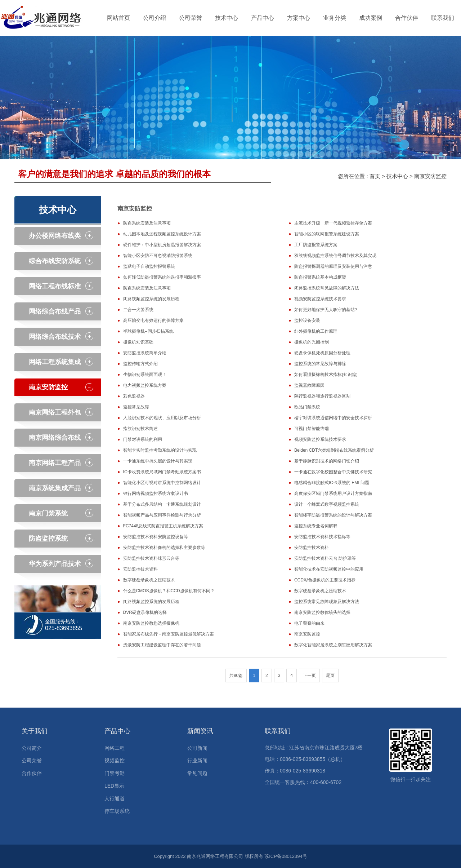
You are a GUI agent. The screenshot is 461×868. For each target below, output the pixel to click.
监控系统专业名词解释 (316, 526)
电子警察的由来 (309, 623)
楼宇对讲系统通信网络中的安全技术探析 (333, 418)
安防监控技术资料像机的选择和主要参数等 (164, 548)
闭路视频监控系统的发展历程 (151, 299)
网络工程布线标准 (55, 286)
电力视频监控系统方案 (145, 385)
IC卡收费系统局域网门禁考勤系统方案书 (162, 472)
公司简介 (32, 748)
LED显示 (114, 786)
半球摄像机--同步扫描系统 (148, 331)
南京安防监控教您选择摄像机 (151, 623)
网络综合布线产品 (55, 311)
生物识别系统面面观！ (145, 375)
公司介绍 (155, 18)
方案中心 (299, 18)
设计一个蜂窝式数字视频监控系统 (327, 504)
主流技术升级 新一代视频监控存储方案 (333, 223)
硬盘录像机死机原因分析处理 (322, 353)
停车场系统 (117, 811)
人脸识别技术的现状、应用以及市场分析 (162, 418)
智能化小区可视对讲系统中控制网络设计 (162, 483)
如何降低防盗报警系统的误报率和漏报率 (162, 277)
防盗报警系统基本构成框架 (320, 277)
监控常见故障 (136, 407)
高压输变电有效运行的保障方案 (153, 320)
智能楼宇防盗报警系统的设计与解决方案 (333, 515)
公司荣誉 (191, 18)
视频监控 (115, 761)
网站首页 (118, 18)
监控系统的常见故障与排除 (320, 364)
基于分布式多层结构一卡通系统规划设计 (162, 504)
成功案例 (371, 18)
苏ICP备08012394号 (286, 856)
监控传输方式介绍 (140, 364)
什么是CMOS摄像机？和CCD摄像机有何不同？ (169, 591)
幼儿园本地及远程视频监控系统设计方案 (162, 234)
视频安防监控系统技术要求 (320, 299)
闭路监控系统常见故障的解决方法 (327, 288)
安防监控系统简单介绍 (145, 353)
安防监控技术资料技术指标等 (322, 537)
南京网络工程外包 (55, 412)
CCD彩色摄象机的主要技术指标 (325, 580)
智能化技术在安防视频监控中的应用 (329, 569)
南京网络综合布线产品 (55, 440)
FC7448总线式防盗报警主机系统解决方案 (163, 526)
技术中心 (227, 18)
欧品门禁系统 (307, 407)
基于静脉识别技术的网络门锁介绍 (327, 461)
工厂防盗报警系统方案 (316, 245)
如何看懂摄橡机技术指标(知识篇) (326, 375)
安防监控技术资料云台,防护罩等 (325, 558)
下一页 (309, 676)
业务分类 (335, 18)
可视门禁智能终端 (312, 429)
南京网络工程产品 (55, 463)
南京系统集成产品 (55, 488)
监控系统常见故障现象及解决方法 (327, 602)
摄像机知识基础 (138, 342)
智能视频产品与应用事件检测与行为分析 (162, 515)
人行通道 (115, 798)
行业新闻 (197, 761)
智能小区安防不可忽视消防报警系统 (158, 256)
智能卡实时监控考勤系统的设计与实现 (160, 450)
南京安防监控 (430, 176)
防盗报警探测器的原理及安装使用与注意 (333, 266)
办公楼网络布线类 (55, 236)
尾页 (330, 676)
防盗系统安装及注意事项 (147, 223)
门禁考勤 (115, 773)
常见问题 (197, 773)
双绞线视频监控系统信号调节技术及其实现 (335, 256)
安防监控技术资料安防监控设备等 (156, 537)
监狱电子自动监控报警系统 (149, 266)
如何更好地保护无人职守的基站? (326, 310)
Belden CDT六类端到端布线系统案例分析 (334, 450)
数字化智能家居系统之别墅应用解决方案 (333, 645)
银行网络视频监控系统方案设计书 (156, 493)
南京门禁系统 (48, 513)
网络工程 (115, 748)
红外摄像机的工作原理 (316, 331)
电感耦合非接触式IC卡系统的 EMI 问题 (332, 483)
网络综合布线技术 (55, 337)
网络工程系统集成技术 (55, 365)
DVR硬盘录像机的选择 (145, 612)
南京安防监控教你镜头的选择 (322, 612)
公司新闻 (197, 748)
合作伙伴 (407, 18)
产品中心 (263, 18)
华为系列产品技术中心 (55, 566)
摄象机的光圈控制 (312, 342)
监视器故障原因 (309, 385)
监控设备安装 (307, 320)
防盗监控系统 (48, 539)
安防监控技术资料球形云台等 (151, 558)
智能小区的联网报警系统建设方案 (327, 234)
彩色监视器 (134, 396)
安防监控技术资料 (312, 548)
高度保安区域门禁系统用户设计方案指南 (333, 493)
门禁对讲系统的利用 (143, 439)
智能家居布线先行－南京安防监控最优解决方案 (169, 634)
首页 (375, 176)
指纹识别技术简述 (140, 429)
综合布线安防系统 (55, 261)
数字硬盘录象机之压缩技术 (149, 580)
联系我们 (443, 18)
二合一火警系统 (138, 310)
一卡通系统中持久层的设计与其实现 (158, 461)
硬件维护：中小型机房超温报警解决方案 (162, 245)
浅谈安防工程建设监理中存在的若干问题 (162, 645)
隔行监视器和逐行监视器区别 (322, 396)
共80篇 (236, 676)
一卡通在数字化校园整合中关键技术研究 (333, 472)
